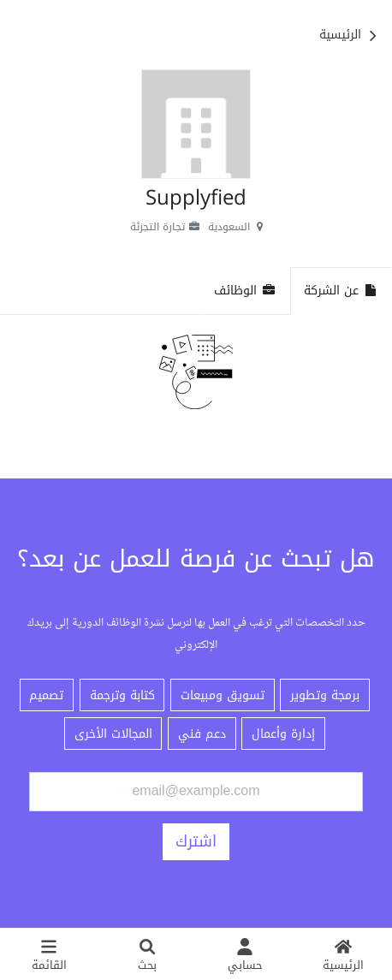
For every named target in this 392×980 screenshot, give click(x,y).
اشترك (196, 841)
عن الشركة (341, 291)
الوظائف (245, 291)
